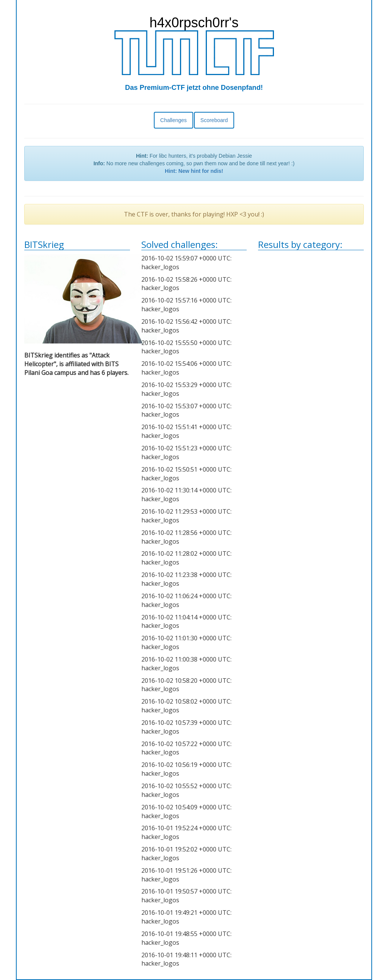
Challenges (174, 120)
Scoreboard (214, 120)
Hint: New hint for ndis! (194, 171)
